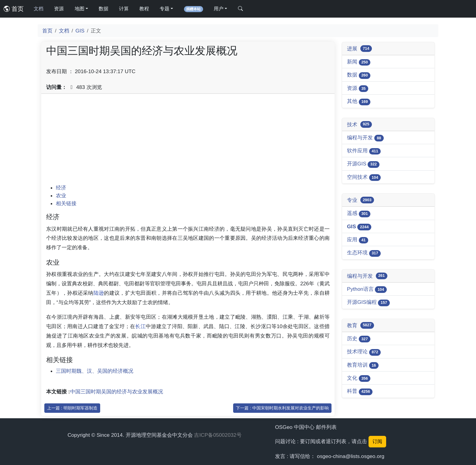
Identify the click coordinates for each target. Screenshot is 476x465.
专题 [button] (165, 9)
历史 (359, 339)
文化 (359, 378)
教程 (144, 9)
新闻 (359, 62)
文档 (39, 9)
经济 (61, 188)
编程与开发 (365, 138)
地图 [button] (80, 9)
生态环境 (364, 253)
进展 (359, 49)
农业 (61, 195)
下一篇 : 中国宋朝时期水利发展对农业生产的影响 (282, 408)
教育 (360, 325)
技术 (359, 124)
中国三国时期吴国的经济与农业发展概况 (117, 392)
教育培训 (363, 365)
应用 (358, 240)
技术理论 (364, 352)
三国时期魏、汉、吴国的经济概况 (95, 371)
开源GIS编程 (368, 302)
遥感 (359, 214)
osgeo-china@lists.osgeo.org (351, 456)
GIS (80, 31)
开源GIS (363, 164)
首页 (14, 9)
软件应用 (364, 151)
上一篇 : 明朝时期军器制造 (72, 408)
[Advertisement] (188, 141)
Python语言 (367, 289)
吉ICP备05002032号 (218, 435)
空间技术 (364, 177)
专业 (360, 200)
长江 (140, 326)
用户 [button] (219, 9)
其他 (359, 102)
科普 (360, 391)
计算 (124, 9)
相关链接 (66, 203)
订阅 (377, 441)
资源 (59, 9)
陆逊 (99, 293)
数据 (104, 9)
